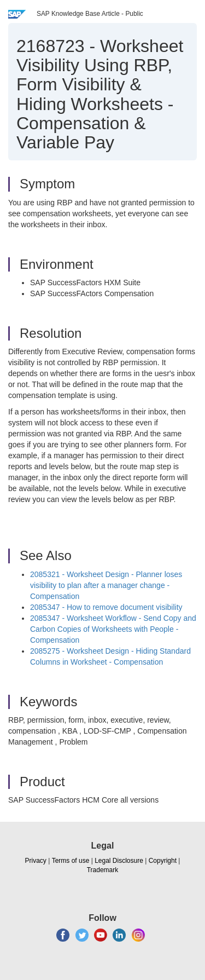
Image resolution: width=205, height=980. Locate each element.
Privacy (36, 861)
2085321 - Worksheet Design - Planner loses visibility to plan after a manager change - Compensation (106, 585)
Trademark (103, 870)
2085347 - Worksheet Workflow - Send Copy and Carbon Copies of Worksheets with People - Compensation (113, 629)
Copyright (163, 861)
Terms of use (71, 861)
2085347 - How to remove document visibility (106, 607)
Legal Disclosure (119, 861)
